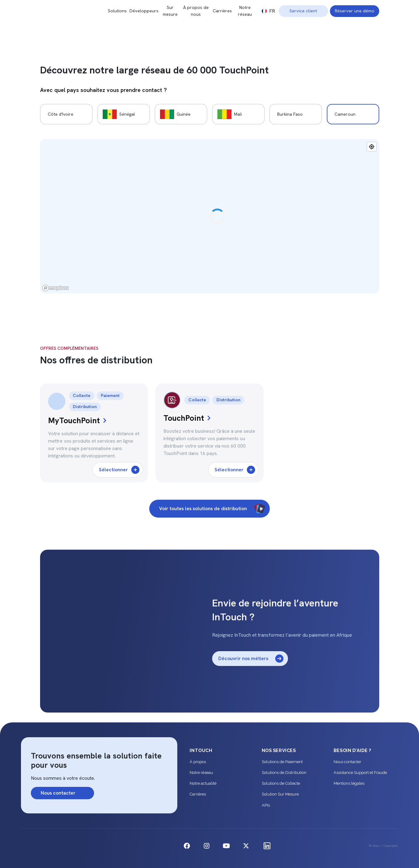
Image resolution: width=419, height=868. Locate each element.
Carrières (222, 11)
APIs (266, 805)
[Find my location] (372, 147)
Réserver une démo (355, 11)
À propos (198, 762)
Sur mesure (170, 11)
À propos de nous (196, 11)
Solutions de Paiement (282, 762)
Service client (303, 11)
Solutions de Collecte (281, 783)
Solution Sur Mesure (280, 794)
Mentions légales (349, 783)
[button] (268, 11)
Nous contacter (347, 762)
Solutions (117, 11)
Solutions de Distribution (284, 773)
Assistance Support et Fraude (360, 773)
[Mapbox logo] (55, 288)
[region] (210, 216)
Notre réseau (245, 11)
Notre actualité (203, 783)
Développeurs (144, 11)
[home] (74, 11)
